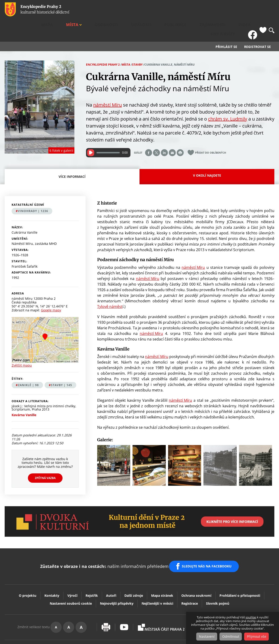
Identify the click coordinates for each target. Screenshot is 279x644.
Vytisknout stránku (106, 599)
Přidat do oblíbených (211, 130)
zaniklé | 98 (28, 363)
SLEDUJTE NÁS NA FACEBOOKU (209, 541)
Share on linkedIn (164, 130)
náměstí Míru (108, 83)
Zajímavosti (196, 10)
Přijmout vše (259, 637)
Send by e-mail (172, 130)
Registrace (190, 575)
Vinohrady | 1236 (33, 189)
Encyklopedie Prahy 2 (103, 42)
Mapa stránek (162, 567)
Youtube (124, 599)
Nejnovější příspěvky (117, 575)
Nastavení (205, 637)
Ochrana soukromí (196, 567)
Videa (217, 10)
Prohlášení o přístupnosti (240, 567)
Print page (180, 130)
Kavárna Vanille (24, 393)
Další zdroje (134, 567)
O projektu (28, 567)
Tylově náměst (110, 284)
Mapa (90, 10)
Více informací (73, 157)
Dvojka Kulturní (210, 599)
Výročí (72, 567)
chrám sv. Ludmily (228, 96)
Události (150, 10)
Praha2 (161, 599)
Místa (105, 10)
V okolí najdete (207, 153)
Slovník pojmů (218, 575)
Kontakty (52, 567)
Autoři (111, 567)
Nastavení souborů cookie (71, 575)
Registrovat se (257, 25)
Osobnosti (128, 10)
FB (254, 10)
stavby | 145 (61, 363)
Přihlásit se (226, 25)
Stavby (137, 42)
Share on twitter (156, 130)
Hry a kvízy (236, 10)
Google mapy (51, 288)
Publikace (172, 10)
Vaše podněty (253, 598)
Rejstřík (92, 567)
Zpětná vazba (45, 456)
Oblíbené (263, 10)
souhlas (251, 618)
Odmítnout (231, 637)
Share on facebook (149, 130)
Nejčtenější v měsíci (157, 575)
